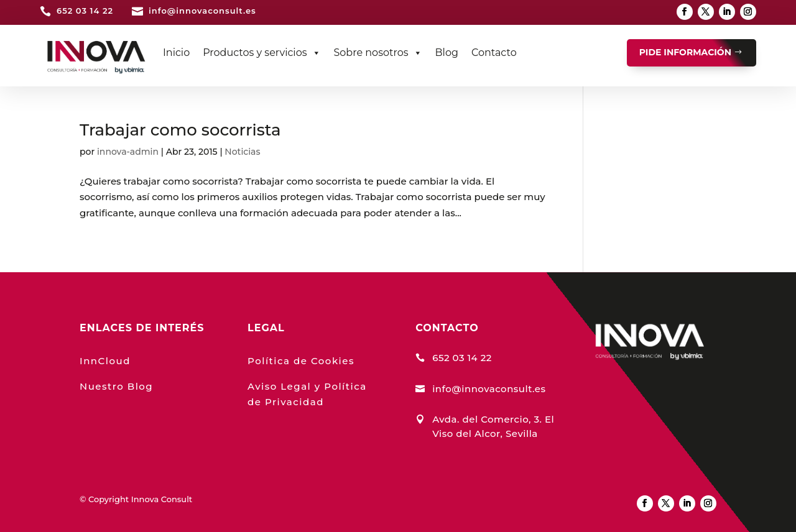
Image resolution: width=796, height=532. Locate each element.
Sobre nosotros (378, 53)
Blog (447, 53)
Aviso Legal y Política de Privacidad (307, 394)
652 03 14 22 (85, 11)
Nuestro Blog (116, 386)
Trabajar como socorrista (180, 130)
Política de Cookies (301, 361)
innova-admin (128, 152)
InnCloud (105, 361)
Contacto (494, 53)
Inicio (176, 53)
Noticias (242, 152)
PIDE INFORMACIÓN (685, 52)
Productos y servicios (261, 53)
